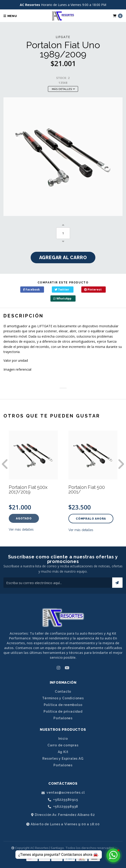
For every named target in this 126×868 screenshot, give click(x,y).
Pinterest (93, 290)
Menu (10, 16)
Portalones (63, 718)
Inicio (63, 739)
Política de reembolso (63, 705)
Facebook (31, 290)
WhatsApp (62, 298)
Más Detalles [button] (63, 89)
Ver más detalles (21, 529)
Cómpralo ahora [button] (91, 519)
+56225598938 (63, 807)
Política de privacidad (63, 711)
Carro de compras (63, 745)
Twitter (62, 290)
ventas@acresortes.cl (63, 793)
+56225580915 (63, 800)
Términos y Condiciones (63, 698)
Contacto (63, 692)
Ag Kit (63, 752)
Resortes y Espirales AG (63, 759)
